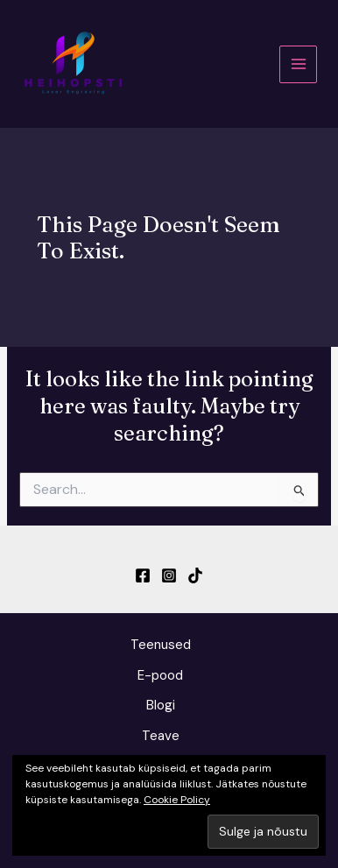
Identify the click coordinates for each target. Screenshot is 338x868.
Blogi (161, 705)
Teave (161, 736)
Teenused (161, 645)
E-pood (160, 675)
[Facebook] (143, 575)
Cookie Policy (177, 800)
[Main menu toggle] (298, 64)
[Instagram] (169, 575)
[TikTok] (195, 575)
